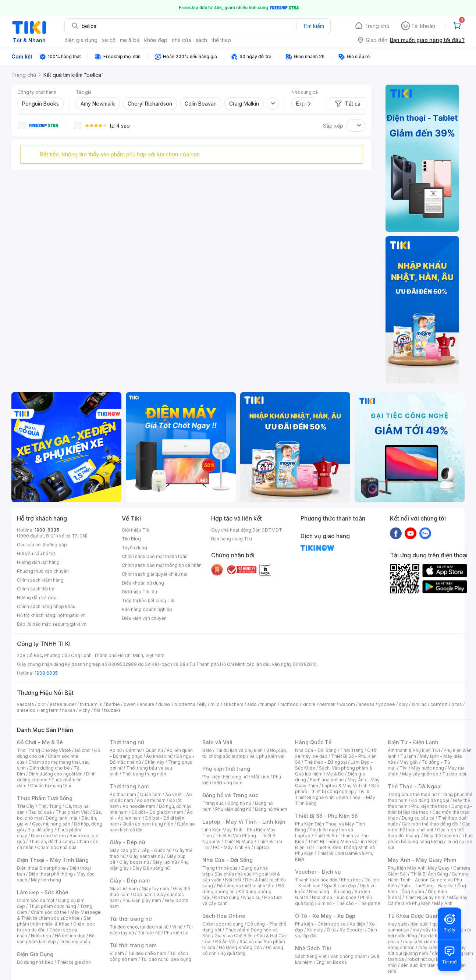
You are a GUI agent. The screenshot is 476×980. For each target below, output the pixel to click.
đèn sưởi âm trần (418, 965)
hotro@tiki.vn (72, 615)
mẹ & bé (130, 40)
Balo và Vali (217, 742)
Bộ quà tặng (233, 953)
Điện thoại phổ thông (51, 874)
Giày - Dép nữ (127, 842)
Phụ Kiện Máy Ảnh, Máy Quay (419, 868)
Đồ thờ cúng (227, 897)
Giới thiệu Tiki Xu (139, 592)
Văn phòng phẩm (349, 956)
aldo (252, 704)
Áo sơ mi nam (151, 800)
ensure (147, 704)
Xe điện (357, 924)
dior (42, 704)
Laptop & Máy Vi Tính (345, 786)
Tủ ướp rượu (455, 774)
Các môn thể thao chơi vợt (429, 827)
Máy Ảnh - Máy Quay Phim (422, 860)
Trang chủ (377, 26)
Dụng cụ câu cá (418, 818)
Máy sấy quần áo (420, 774)
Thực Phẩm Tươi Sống (45, 798)
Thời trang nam (129, 786)
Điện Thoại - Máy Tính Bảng (53, 860)
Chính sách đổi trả (36, 589)
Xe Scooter (352, 930)
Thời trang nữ (127, 742)
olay (403, 704)
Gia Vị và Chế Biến (234, 936)
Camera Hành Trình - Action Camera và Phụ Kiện (428, 880)
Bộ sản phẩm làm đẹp (56, 939)
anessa (367, 704)
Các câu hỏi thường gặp (42, 545)
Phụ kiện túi (176, 933)
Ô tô (331, 930)
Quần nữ (154, 750)
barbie (113, 704)
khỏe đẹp (156, 40)
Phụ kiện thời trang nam (242, 780)
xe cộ (109, 40)
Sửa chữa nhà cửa (233, 874)
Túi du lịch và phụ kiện (239, 750)
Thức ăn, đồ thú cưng (51, 841)
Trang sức (213, 803)
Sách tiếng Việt (311, 956)
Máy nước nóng (428, 768)
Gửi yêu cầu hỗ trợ (36, 553)
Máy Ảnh (443, 903)
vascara (25, 704)
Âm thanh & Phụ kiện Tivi (414, 750)
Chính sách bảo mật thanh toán (155, 556)
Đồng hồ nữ (239, 803)
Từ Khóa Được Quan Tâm (420, 916)
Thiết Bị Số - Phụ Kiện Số (326, 816)
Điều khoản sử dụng (143, 583)
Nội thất (233, 880)
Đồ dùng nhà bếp (35, 962)
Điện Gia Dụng (35, 954)
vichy (84, 710)
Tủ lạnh (408, 756)
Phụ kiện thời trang (226, 769)
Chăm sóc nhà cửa (57, 847)
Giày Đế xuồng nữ (151, 868)
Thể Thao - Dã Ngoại (415, 786)
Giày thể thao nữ (441, 836)
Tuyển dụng (134, 548)
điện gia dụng (81, 40)
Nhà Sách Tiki (313, 948)
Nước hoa (41, 936)
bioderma (185, 704)
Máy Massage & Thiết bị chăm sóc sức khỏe (59, 915)
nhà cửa (182, 40)
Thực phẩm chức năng (52, 906)
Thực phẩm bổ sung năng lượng (430, 839)
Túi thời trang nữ (131, 919)
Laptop (262, 847)
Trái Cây (26, 806)
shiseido (26, 710)
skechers (233, 704)
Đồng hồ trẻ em (271, 809)
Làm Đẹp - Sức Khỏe (43, 892)
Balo (207, 750)
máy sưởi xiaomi (436, 947)
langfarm (49, 710)
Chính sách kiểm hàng (40, 580)
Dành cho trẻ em (48, 836)
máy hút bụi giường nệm (427, 950)
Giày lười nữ (165, 862)
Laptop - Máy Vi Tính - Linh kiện (244, 822)
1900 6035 (46, 673)
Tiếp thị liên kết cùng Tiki (149, 601)
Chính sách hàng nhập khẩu (46, 606)
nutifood (289, 704)
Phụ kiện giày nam (142, 900)
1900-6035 (47, 530)
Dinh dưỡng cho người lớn (56, 774)
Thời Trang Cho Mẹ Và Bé (44, 750)
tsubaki (112, 710)
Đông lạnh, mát (62, 818)
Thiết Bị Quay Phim (425, 897)
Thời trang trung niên (144, 774)
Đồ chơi (83, 750)
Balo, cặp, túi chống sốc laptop (245, 753)
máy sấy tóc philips (434, 930)
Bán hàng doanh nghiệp (147, 609)
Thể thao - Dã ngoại (326, 762)
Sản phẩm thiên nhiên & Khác (54, 921)
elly (203, 704)
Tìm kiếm (313, 26)
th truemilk (91, 704)
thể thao (221, 40)
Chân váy (154, 762)
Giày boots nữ (134, 862)
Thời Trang (352, 750)
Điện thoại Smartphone (41, 868)
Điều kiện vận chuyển (144, 618)
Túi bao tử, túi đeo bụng (166, 959)
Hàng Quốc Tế (313, 742)
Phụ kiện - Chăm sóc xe (320, 924)
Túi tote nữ (149, 933)
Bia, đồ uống (40, 830)
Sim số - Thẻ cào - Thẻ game (349, 903)
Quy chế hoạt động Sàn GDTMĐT (247, 530)
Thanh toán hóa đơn (316, 880)
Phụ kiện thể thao (429, 806)
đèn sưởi (420, 924)
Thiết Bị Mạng (239, 841)
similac (419, 704)
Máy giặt (409, 762)
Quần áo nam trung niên (148, 824)
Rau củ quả (40, 812)
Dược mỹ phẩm (76, 942)
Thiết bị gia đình (74, 962)
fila (97, 710)
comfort (439, 704)
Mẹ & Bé (335, 774)
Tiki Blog (131, 539)
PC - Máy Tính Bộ (232, 847)
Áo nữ (116, 750)
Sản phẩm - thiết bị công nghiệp (337, 789)
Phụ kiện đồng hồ (233, 809)
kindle (309, 704)
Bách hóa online (327, 780)
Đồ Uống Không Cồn (240, 947)
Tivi (404, 768)
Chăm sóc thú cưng (223, 924)
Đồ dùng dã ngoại (430, 800)
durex (164, 704)
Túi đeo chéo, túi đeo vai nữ (139, 927)
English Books (332, 962)
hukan (69, 710)
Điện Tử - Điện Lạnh (413, 742)
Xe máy (315, 930)
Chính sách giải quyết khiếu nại (154, 574)
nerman (327, 704)
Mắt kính (260, 777)
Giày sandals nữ (146, 856)
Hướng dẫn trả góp (37, 598)
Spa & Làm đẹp (340, 886)
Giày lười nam (124, 889)
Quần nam (151, 794)
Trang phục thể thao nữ (412, 794)
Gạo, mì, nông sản (51, 824)
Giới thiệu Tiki (136, 530)
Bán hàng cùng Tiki (232, 539)
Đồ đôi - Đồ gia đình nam (157, 812)
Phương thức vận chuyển (43, 571)
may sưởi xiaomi (420, 942)
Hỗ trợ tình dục (70, 936)
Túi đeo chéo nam (147, 953)
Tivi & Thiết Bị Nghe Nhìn (332, 794)
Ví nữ (177, 927)
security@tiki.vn (69, 624)
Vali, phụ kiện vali (267, 756)
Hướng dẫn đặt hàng (38, 562)
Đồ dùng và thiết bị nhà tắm (246, 886)
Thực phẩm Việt (72, 812)
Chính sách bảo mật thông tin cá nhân (162, 565)
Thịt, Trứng (50, 806)
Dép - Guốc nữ (156, 850)
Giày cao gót (123, 850)
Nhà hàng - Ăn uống (330, 892)
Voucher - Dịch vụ (318, 872)
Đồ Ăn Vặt (225, 942)
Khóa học (351, 880)
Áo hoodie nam (139, 806)
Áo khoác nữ (159, 756)
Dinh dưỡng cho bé (50, 768)
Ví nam (117, 953)
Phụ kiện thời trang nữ (225, 777)
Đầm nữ (134, 750)
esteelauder (63, 704)
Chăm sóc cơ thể (49, 912)
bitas (457, 704)
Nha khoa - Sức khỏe (334, 897)
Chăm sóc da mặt (36, 900)
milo (215, 704)
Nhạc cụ (252, 897)
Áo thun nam (123, 794)
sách (201, 40)
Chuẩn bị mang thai (51, 786)
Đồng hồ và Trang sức (230, 795)
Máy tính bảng (46, 880)
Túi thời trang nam (133, 945)
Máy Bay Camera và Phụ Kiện (428, 900)
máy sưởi (397, 924)
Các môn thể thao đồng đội (430, 824)
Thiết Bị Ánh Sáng (429, 874)
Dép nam (143, 894)
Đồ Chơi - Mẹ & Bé (40, 742)
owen (130, 704)
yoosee (387, 704)
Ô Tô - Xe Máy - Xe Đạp (325, 916)
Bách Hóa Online (224, 916)
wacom (347, 704)
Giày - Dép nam (130, 880)
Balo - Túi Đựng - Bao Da (427, 886)
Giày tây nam (155, 889)
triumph (269, 704)
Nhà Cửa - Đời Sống (228, 860)
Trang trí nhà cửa (220, 868)
